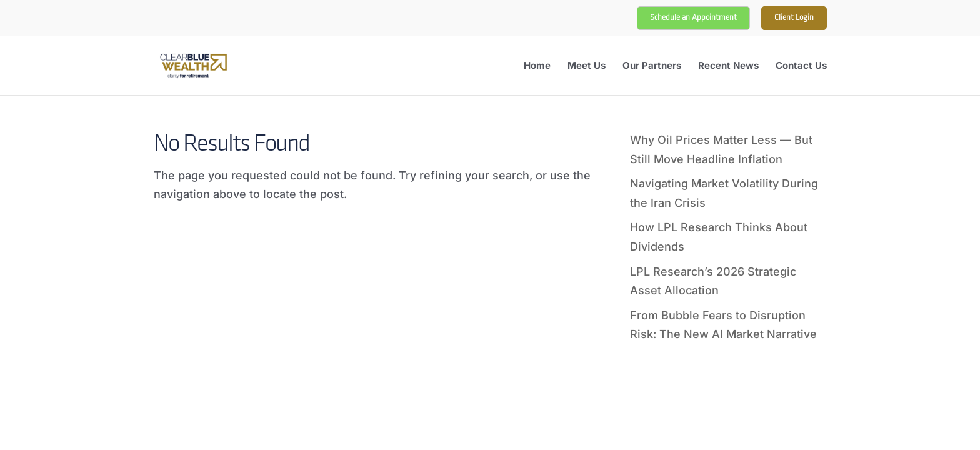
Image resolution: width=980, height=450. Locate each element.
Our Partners (652, 66)
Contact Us (801, 66)
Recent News (728, 66)
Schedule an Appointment (693, 18)
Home (537, 66)
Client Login (794, 18)
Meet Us (587, 66)
